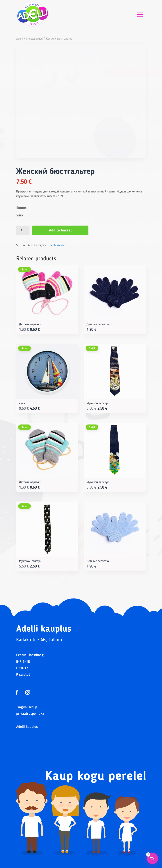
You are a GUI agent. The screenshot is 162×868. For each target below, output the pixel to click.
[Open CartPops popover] (152, 858)
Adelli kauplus (27, 727)
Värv (20, 215)
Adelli (20, 39)
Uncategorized (34, 39)
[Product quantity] (23, 230)
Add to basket (60, 231)
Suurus (21, 208)
